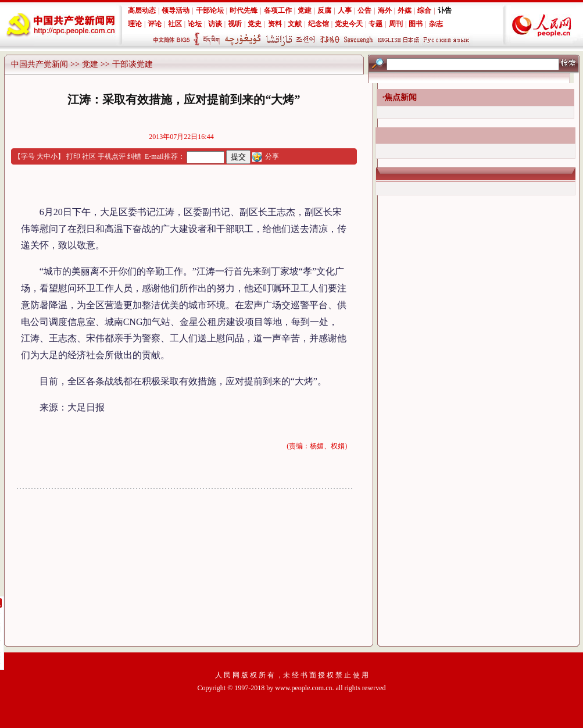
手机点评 (112, 156)
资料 (275, 24)
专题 (375, 24)
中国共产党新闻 (40, 64)
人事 (345, 10)
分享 (272, 156)
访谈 (215, 24)
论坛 (195, 24)
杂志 (436, 24)
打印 (73, 156)
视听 (235, 24)
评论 (155, 24)
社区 (175, 24)
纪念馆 (319, 24)
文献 (295, 24)
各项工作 (278, 10)
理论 (135, 24)
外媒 (405, 10)
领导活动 (176, 10)
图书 (416, 24)
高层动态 (142, 10)
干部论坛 (210, 10)
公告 (364, 10)
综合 (424, 10)
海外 (385, 10)
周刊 (396, 24)
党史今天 (349, 24)
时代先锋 (244, 10)
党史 (255, 24)
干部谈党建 (133, 64)
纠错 (134, 156)
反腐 (324, 10)
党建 (305, 10)
